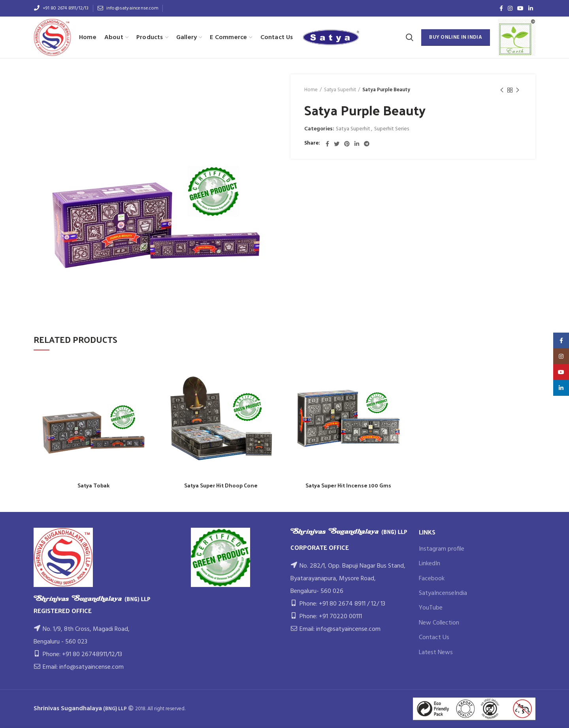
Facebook (432, 579)
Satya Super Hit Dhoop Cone (221, 485)
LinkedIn (430, 564)
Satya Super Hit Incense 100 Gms (348, 485)
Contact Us (434, 638)
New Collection (439, 623)
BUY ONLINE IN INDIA (456, 37)
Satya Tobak (93, 485)
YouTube (431, 608)
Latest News (436, 653)
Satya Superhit (340, 90)
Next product (518, 90)
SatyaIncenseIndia (443, 593)
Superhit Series (392, 129)
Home (311, 90)
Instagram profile (442, 549)
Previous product (502, 90)
